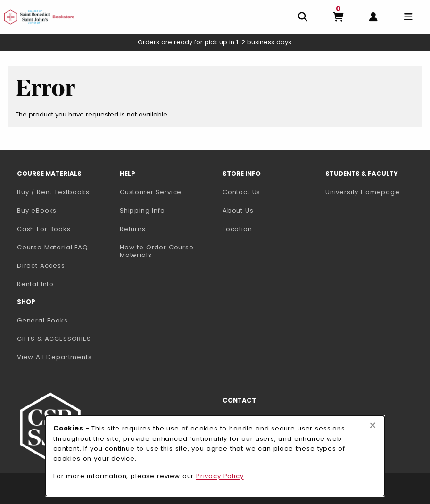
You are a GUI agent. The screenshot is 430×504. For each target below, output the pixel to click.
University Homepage (373, 192)
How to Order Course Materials (157, 251)
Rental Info (35, 284)
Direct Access (41, 266)
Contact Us (241, 192)
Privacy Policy (220, 476)
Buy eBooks (65, 210)
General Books (42, 320)
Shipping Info (142, 211)
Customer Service (151, 192)
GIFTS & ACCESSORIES (54, 339)
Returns (133, 229)
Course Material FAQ (53, 247)
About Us (238, 211)
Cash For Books (44, 229)
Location (237, 229)
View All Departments (54, 357)
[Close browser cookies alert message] (373, 426)
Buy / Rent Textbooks (53, 192)
